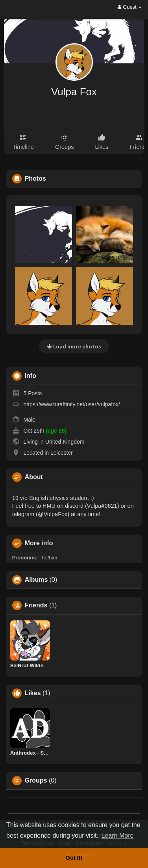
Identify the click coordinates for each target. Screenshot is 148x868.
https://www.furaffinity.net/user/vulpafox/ (72, 404)
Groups (36, 781)
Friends (36, 605)
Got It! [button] (74, 858)
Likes (33, 693)
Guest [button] (130, 7)
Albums (36, 580)
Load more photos (74, 346)
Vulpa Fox (74, 92)
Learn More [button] (118, 836)
